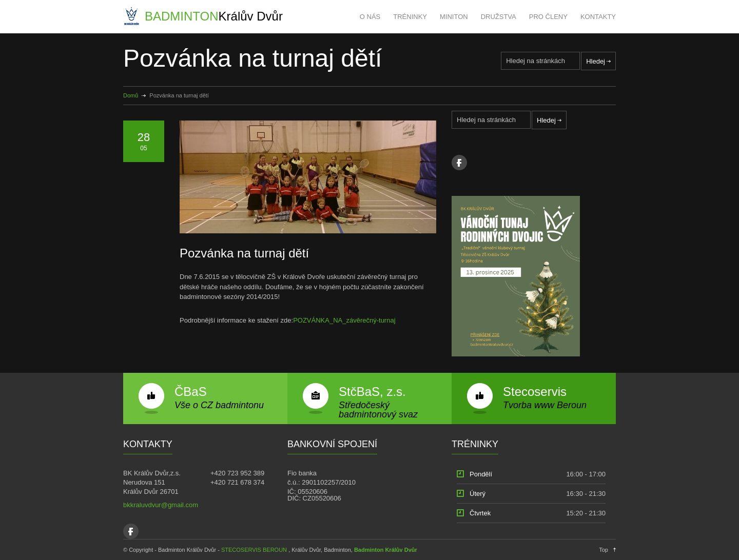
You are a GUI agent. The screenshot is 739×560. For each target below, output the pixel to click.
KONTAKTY (598, 17)
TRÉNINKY (410, 17)
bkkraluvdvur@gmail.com (161, 505)
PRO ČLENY (548, 17)
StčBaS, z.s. (372, 392)
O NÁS (370, 17)
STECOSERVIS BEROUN (254, 550)
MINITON (454, 17)
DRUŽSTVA (499, 17)
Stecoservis (535, 392)
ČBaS (191, 392)
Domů (131, 95)
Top (604, 550)
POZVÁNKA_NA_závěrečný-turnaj (344, 320)
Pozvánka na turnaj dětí (244, 253)
